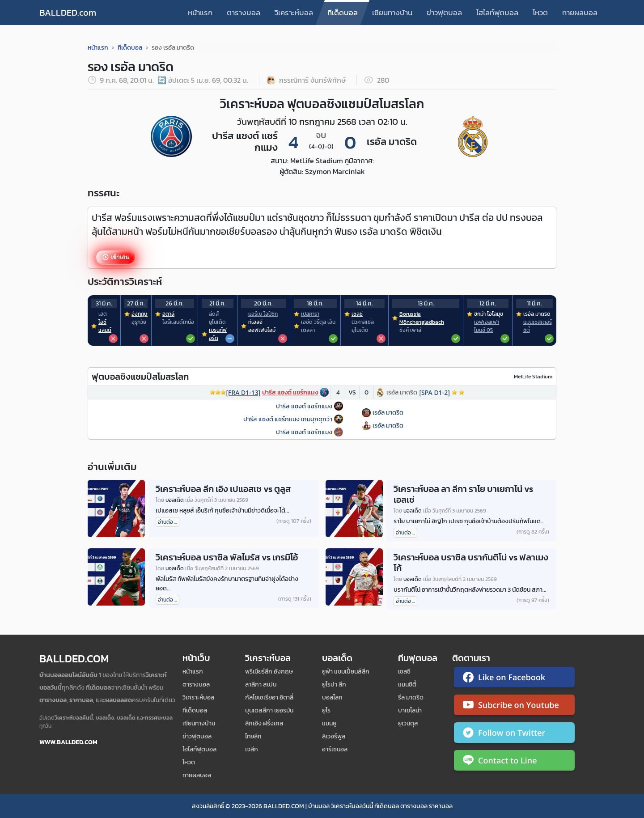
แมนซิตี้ (407, 684)
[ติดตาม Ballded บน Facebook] (514, 679)
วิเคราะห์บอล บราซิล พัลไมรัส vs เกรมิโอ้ (227, 557)
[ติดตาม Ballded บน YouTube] (514, 707)
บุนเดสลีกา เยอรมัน (269, 710)
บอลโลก (332, 697)
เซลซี (404, 672)
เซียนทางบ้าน (392, 13)
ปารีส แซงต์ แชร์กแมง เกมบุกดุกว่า (288, 419)
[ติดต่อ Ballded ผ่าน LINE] (514, 762)
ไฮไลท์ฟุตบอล (497, 13)
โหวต (540, 13)
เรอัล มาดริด (388, 413)
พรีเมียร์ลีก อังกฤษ (269, 672)
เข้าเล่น (119, 257)
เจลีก (252, 749)
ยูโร (326, 710)
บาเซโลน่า (410, 710)
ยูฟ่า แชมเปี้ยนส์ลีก (346, 672)
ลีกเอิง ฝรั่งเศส (264, 723)
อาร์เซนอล (335, 749)
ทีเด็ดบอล (343, 13)
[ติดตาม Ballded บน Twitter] (514, 734)
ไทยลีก (253, 736)
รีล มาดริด (411, 697)
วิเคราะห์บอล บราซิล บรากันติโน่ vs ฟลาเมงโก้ (471, 563)
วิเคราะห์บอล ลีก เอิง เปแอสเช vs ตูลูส (223, 489)
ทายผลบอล (580, 13)
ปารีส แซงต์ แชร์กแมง (304, 406)
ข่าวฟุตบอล (444, 13)
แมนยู (329, 723)
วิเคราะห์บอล (294, 13)
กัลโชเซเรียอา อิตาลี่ (269, 697)
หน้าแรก (200, 13)
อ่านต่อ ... (167, 522)
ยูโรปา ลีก (334, 684)
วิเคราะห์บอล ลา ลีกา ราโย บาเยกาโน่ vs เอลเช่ (463, 494)
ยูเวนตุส (408, 723)
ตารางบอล (244, 13)
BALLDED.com (68, 13)
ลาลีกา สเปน (261, 684)
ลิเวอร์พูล (334, 736)
